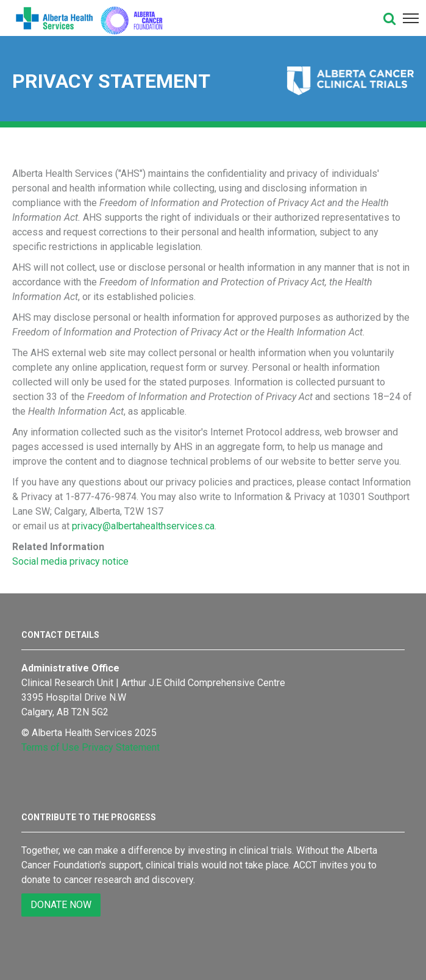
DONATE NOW (61, 905)
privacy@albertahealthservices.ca (143, 526)
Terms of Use (50, 747)
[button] (389, 18)
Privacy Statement (121, 747)
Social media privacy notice (70, 561)
